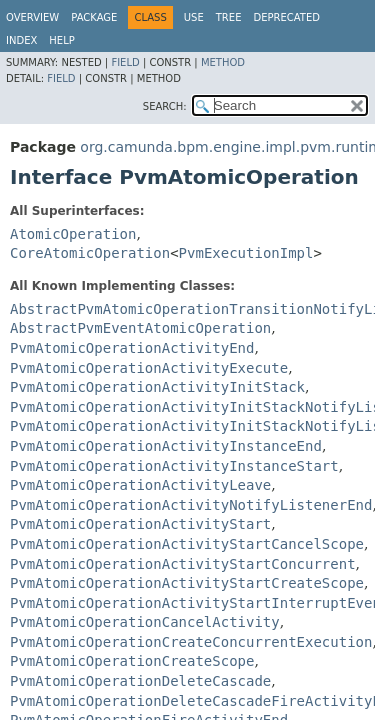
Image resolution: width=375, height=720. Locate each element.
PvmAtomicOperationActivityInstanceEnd (166, 446)
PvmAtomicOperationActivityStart (140, 524)
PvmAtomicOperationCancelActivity (145, 622)
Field (125, 62)
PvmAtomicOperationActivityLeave (140, 485)
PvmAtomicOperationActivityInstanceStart (174, 466)
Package (94, 17)
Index (21, 40)
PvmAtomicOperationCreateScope (132, 661)
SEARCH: (165, 106)
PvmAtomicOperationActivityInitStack (157, 387)
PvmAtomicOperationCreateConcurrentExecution (191, 642)
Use (194, 17)
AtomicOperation (73, 234)
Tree (229, 17)
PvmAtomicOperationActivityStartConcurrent (183, 564)
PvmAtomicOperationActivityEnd (132, 348)
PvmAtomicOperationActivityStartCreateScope (187, 583)
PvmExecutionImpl (246, 253)
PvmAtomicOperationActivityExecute (149, 368)
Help (61, 40)
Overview (32, 17)
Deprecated (286, 17)
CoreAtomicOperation (90, 253)
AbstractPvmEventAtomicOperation (140, 328)
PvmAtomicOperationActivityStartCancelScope (187, 544)
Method (223, 62)
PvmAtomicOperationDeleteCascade (140, 681)
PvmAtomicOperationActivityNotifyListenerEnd (191, 505)
